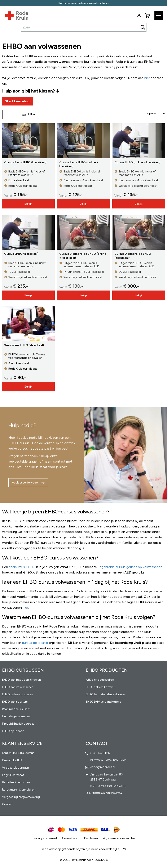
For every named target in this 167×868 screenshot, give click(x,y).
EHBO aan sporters (15, 702)
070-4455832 (100, 753)
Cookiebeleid (71, 838)
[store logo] (14, 15)
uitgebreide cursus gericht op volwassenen (130, 567)
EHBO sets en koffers (100, 687)
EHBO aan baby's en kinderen (21, 680)
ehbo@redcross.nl (103, 767)
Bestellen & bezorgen (16, 782)
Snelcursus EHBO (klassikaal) (24, 345)
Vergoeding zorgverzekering (21, 797)
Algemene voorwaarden (119, 838)
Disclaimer (91, 838)
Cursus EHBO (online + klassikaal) (137, 162)
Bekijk (28, 204)
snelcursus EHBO (22, 567)
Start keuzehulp (18, 101)
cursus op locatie (35, 643)
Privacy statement (45, 838)
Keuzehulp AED (12, 760)
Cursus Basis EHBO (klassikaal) (25, 162)
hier (25, 608)
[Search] (143, 27)
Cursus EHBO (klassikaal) (21, 254)
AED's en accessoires (100, 680)
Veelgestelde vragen (26, 483)
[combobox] (84, 27)
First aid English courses (18, 724)
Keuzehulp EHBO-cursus (18, 753)
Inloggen (139, 16)
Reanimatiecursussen (16, 709)
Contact (8, 804)
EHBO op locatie (13, 731)
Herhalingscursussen (16, 716)
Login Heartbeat (13, 775)
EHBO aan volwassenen (18, 687)
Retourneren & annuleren (18, 790)
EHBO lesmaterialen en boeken (106, 694)
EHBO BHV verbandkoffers (103, 702)
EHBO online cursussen (17, 694)
